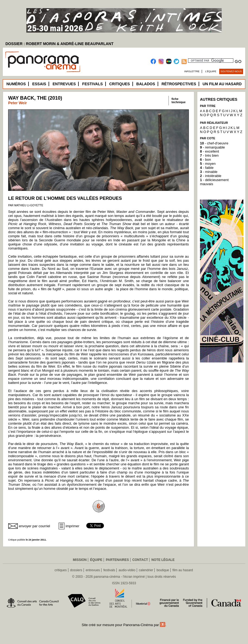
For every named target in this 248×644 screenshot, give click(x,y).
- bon (205, 160)
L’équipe (211, 71)
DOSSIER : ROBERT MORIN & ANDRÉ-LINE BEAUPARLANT (59, 44)
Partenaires (117, 560)
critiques (61, 570)
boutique (163, 570)
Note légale (163, 560)
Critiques (119, 84)
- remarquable (212, 147)
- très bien (209, 155)
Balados (146, 84)
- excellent (209, 151)
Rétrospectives (179, 84)
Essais (39, 84)
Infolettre (192, 71)
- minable (209, 172)
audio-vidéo (127, 570)
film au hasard (183, 570)
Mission (80, 560)
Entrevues (64, 84)
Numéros (16, 84)
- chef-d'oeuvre (214, 143)
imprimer (73, 526)
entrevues (93, 570)
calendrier (146, 570)
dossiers (76, 570)
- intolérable (211, 176)
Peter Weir (18, 103)
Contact (140, 560)
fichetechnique (179, 100)
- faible (207, 168)
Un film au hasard (222, 84)
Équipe (96, 560)
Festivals (93, 84)
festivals (109, 570)
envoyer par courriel (35, 526)
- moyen (208, 164)
